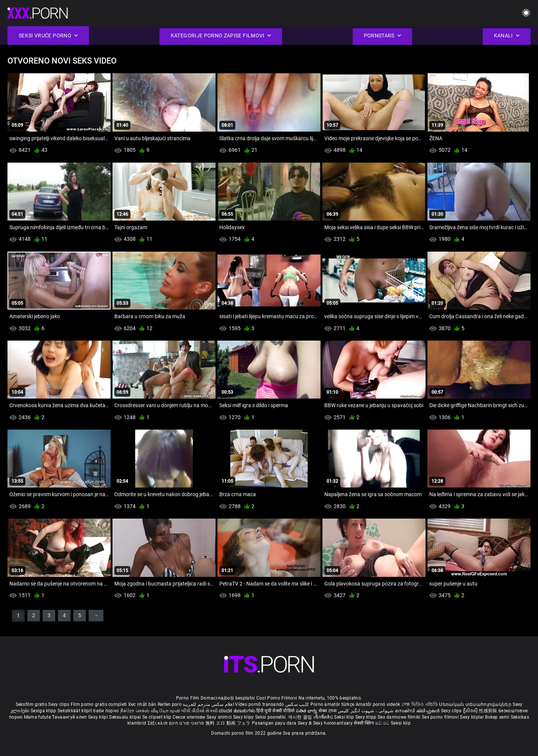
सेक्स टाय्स (328, 711)
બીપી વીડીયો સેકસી (199, 711)
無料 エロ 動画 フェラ (228, 723)
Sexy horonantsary (333, 723)
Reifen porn (170, 704)
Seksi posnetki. (272, 717)
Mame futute (37, 717)
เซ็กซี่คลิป (324, 717)
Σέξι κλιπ (158, 723)
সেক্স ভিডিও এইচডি (420, 704)
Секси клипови (190, 717)
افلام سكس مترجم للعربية (208, 704)
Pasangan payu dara (275, 723)
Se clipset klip (157, 717)
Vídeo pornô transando (259, 704)
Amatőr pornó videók (378, 704)
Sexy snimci (220, 717)
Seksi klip (344, 717)
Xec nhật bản (142, 704)
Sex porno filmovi (440, 717)
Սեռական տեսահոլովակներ (476, 704)
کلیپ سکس (297, 704)
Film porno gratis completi (99, 704)
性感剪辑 (489, 711)
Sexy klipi (99, 717)
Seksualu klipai (126, 717)
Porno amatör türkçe (333, 704)
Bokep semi (497, 717)
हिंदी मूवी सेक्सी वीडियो (275, 711)
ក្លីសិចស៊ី (471, 711)
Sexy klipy (244, 717)
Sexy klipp (367, 717)
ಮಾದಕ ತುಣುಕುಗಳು (237, 711)
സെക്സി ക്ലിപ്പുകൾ (418, 711)
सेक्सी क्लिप (364, 723)
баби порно (106, 711)
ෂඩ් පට (383, 723)
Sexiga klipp (44, 711)
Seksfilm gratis (32, 704)
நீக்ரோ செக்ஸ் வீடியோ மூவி (150, 711)
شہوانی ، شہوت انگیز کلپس (366, 711)
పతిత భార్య (307, 711)
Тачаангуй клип (70, 717)
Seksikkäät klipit (75, 711)
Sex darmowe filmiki (399, 717)
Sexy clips (59, 704)
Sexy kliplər (472, 717)
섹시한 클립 (301, 717)
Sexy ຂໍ (305, 723)
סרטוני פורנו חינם (187, 723)
